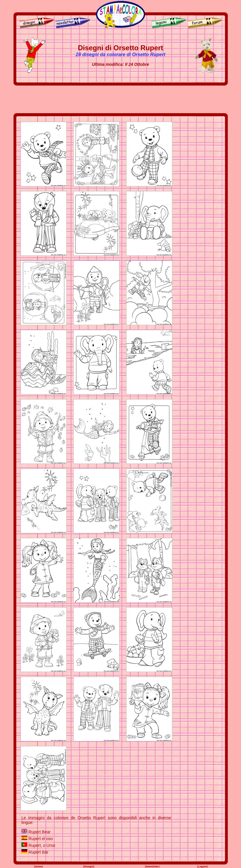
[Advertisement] (121, 99)
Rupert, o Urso (42, 845)
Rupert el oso (41, 839)
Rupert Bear (39, 832)
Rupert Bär (38, 852)
